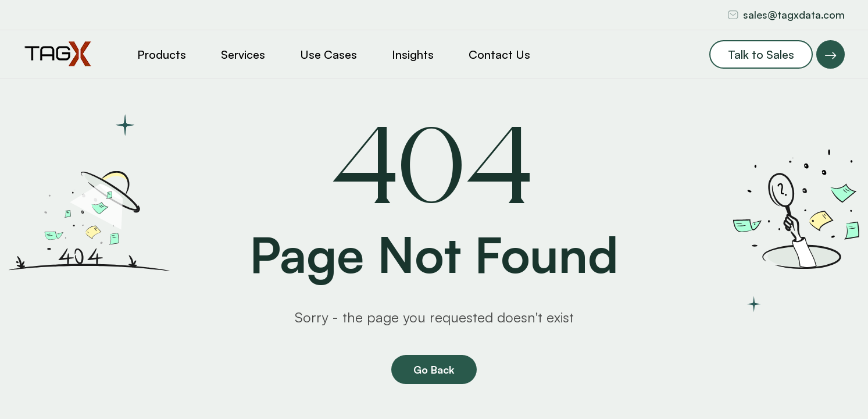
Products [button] (162, 54)
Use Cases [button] (328, 54)
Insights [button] (413, 54)
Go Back (434, 370)
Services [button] (243, 54)
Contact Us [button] (499, 54)
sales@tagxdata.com (794, 15)
